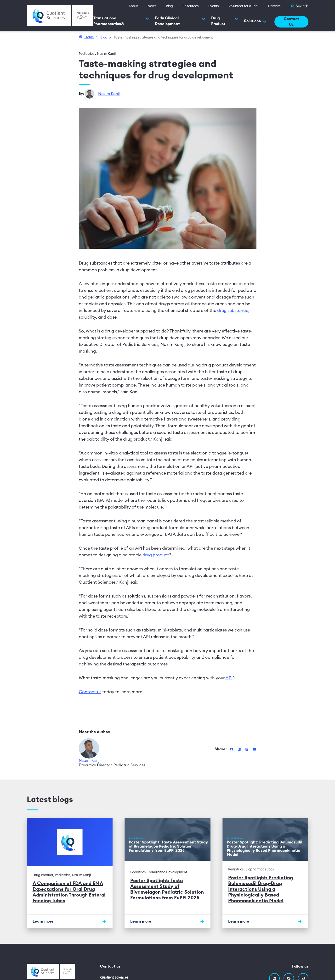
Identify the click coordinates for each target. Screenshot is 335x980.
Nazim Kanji (109, 94)
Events (214, 6)
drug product (156, 555)
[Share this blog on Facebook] (232, 749)
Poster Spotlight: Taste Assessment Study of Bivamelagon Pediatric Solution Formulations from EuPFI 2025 (167, 889)
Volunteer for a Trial (243, 6)
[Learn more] (70, 921)
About (133, 6)
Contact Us (291, 22)
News (152, 6)
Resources (191, 6)
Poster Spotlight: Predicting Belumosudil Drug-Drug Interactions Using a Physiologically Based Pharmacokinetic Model (261, 889)
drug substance (233, 310)
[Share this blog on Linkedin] (240, 749)
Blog (169, 6)
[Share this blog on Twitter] (247, 749)
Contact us (90, 692)
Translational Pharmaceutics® (121, 21)
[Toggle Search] (299, 6)
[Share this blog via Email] (255, 749)
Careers (274, 6)
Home (89, 37)
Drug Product (225, 21)
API (229, 678)
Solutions (255, 21)
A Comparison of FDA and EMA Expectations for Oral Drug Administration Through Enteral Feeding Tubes (69, 892)
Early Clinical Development (180, 21)
